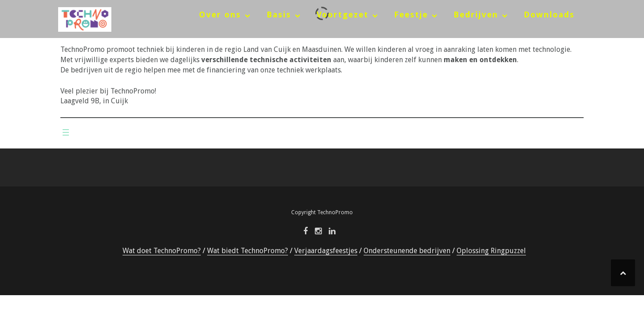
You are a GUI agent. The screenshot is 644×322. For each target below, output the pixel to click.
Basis (279, 15)
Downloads (549, 15)
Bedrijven (476, 15)
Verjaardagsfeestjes (326, 251)
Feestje (411, 15)
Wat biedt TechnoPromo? (248, 251)
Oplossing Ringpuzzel (491, 251)
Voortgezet (343, 15)
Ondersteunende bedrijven (407, 251)
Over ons (220, 15)
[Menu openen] (66, 132)
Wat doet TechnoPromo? (162, 251)
